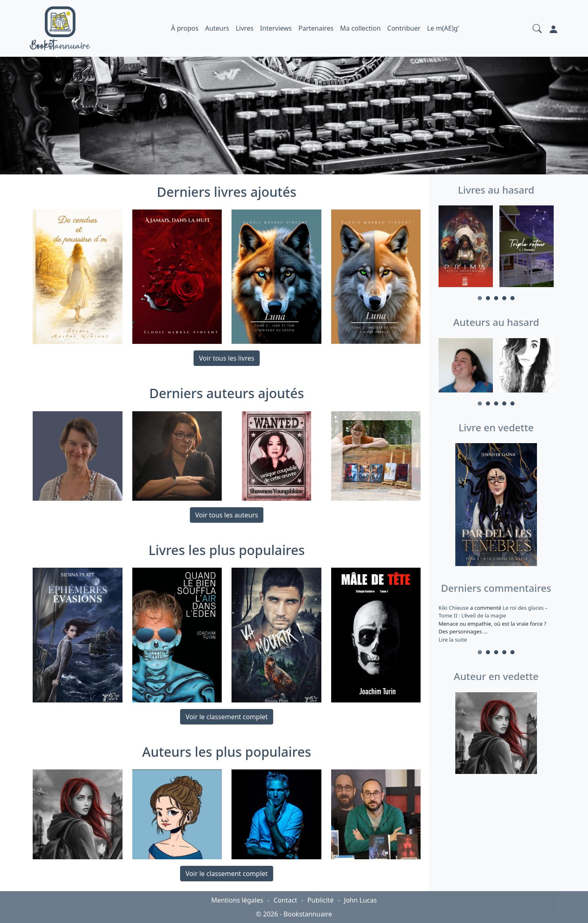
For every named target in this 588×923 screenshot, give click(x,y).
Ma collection (360, 28)
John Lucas (360, 900)
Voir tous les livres (226, 358)
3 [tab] (496, 298)
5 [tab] (512, 298)
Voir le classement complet (226, 717)
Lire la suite (453, 640)
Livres (245, 28)
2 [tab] (488, 298)
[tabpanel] (466, 247)
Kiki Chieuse (454, 608)
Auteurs (217, 28)
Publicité (321, 900)
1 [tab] (480, 298)
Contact (285, 900)
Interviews (276, 28)
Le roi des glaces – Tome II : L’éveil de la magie (493, 612)
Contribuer (404, 28)
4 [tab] (504, 298)
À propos (185, 28)
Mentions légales (237, 900)
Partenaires (316, 28)
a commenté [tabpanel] (496, 624)
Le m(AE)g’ (443, 28)
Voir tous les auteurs (227, 515)
